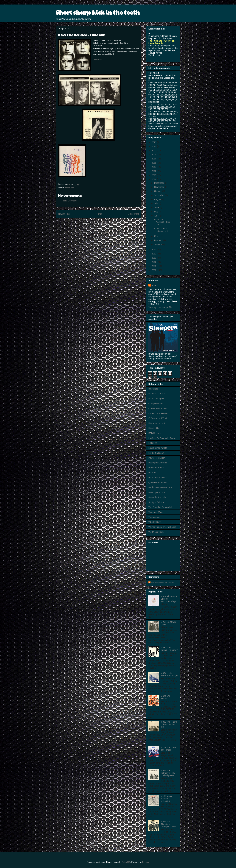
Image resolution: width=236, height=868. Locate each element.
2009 (154, 266)
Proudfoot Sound (156, 468)
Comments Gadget (157, 583)
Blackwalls (153, 389)
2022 (154, 146)
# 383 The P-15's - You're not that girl (169, 724)
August (158, 199)
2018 (154, 163)
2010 (154, 262)
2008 (154, 270)
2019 (154, 159)
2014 (154, 179)
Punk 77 (152, 473)
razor (154, 285)
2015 (154, 175)
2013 (154, 250)
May (156, 212)
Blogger (146, 862)
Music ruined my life (158, 448)
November (159, 187)
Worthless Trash (156, 532)
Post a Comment (69, 201)
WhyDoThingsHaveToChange (162, 527)
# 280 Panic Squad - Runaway (169, 649)
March (157, 236)
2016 (154, 171)
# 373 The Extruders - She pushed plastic (168, 773)
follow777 (126, 862)
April (157, 216)
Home (99, 214)
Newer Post (64, 214)
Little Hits (153, 443)
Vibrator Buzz (155, 522)
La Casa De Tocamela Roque (162, 438)
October (158, 191)
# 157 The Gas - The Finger (168, 749)
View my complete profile (160, 307)
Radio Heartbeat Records (160, 487)
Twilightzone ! (155, 517)
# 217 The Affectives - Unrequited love (168, 824)
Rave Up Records (157, 492)
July (156, 203)
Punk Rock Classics (158, 478)
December (159, 183)
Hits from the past (157, 423)
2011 (154, 258)
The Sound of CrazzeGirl (160, 507)
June (157, 207)
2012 (154, 254)
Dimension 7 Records (158, 413)
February (159, 240)
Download (97, 59)
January (158, 244)
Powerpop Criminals (158, 463)
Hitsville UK (154, 428)
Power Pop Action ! (157, 458)
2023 (154, 142)
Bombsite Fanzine (157, 394)
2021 (154, 151)
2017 (154, 167)
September (160, 195)
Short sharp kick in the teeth (98, 12)
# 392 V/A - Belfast (166, 697)
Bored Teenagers (156, 399)
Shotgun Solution (156, 502)
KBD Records (155, 433)
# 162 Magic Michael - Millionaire (167, 799)
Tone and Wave (156, 512)
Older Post (133, 214)
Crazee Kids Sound (158, 408)
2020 (154, 155)
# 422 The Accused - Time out (162, 222)
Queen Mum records (158, 483)
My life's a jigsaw (156, 453)
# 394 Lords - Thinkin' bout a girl (169, 674)
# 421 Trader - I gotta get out (161, 230)
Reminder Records (157, 497)
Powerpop (69, 187)
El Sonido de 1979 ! (158, 418)
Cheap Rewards (156, 404)
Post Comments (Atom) (104, 224)
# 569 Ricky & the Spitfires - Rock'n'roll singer (169, 599)
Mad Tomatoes (169, 583)
